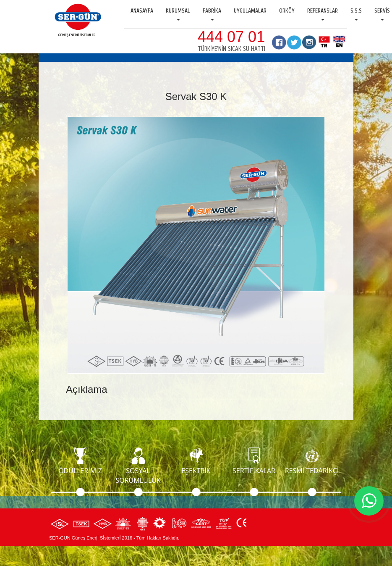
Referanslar (323, 14)
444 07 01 (231, 37)
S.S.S (356, 14)
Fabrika (212, 14)
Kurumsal (178, 14)
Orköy (287, 11)
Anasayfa (142, 11)
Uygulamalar (250, 11)
